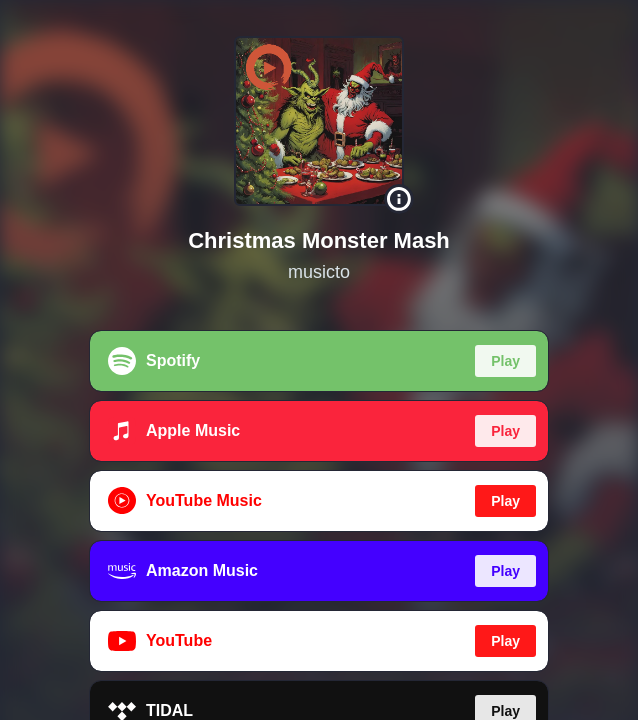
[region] (319, 360)
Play (505, 361)
